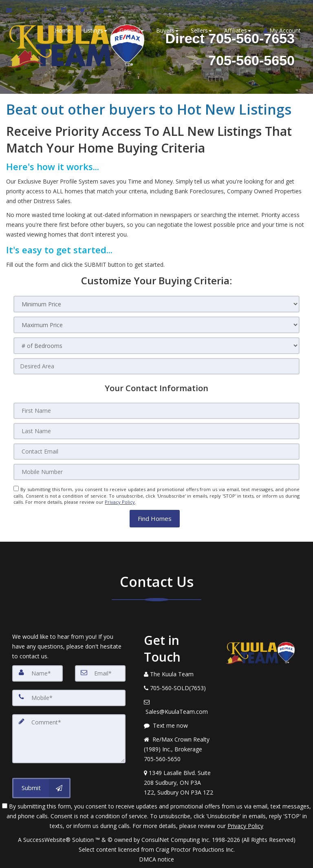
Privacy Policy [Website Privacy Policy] (120, 502)
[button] (155, 518)
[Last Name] (156, 431)
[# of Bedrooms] (156, 346)
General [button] (132, 30)
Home (63, 30)
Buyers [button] (167, 30)
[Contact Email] (156, 452)
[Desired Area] (156, 366)
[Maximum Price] (156, 325)
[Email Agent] (13, 10)
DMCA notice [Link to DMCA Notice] (156, 859)
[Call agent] (29, 10)
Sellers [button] (201, 30)
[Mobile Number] (156, 472)
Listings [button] (95, 30)
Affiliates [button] (238, 30)
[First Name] (156, 411)
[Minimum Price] (156, 304)
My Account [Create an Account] (282, 30)
